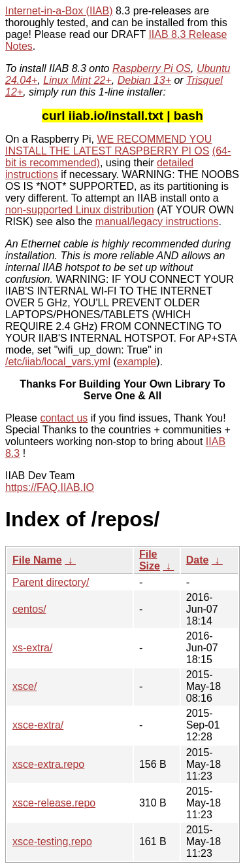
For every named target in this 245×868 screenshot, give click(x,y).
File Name (37, 560)
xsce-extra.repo (48, 764)
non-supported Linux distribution (80, 210)
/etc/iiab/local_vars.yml (58, 362)
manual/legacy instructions (157, 222)
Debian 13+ (144, 80)
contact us (64, 418)
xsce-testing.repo (52, 841)
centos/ (29, 609)
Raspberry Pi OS (152, 68)
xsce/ (24, 686)
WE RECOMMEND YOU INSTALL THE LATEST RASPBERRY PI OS (108, 145)
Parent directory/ (51, 582)
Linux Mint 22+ (77, 80)
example (137, 362)
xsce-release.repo (54, 803)
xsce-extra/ (38, 725)
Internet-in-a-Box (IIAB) (59, 11)
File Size (150, 560)
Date (198, 560)
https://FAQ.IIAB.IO (50, 487)
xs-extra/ (32, 648)
